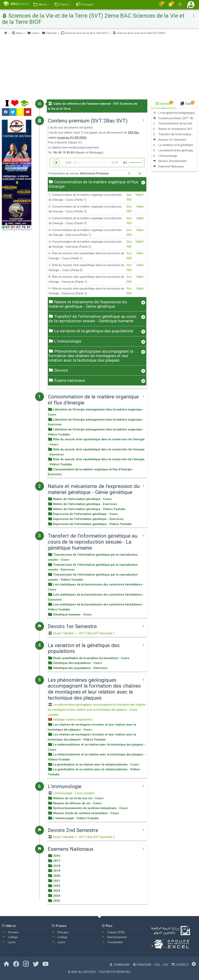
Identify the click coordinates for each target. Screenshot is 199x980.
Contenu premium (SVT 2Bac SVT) (175, 118)
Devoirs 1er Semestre (170, 140)
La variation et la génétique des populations (175, 145)
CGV (165, 965)
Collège (10, 937)
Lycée (33, 33)
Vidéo (140, 206)
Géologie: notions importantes (70, 720)
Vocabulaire (112, 942)
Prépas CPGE (113, 932)
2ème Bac (51, 33)
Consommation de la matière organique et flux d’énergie (175, 123)
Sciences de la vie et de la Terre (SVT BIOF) (148, 33)
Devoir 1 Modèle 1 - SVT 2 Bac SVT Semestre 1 (81, 633)
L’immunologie (165, 156)
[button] (43, 5)
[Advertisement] (99, 68)
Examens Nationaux (168, 166)
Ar (140, 173)
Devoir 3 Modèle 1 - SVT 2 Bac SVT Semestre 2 (81, 837)
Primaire (10, 932)
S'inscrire (142, 965)
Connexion (119, 965)
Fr (129, 173)
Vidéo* (140, 195)
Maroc (18, 33)
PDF (129, 200)
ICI (80, 142)
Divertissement (114, 937)
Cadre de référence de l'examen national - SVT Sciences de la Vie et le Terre (93, 106)
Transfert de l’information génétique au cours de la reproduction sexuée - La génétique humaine (175, 134)
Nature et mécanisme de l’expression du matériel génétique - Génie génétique (175, 129)
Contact (180, 965)
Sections (164, 103)
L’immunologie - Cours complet (71, 793)
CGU (157, 965)
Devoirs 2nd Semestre (170, 161)
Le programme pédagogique (174, 113)
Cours (187, 103)
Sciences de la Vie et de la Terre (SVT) (89, 33)
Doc (129, 195)
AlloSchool (87, 972)
